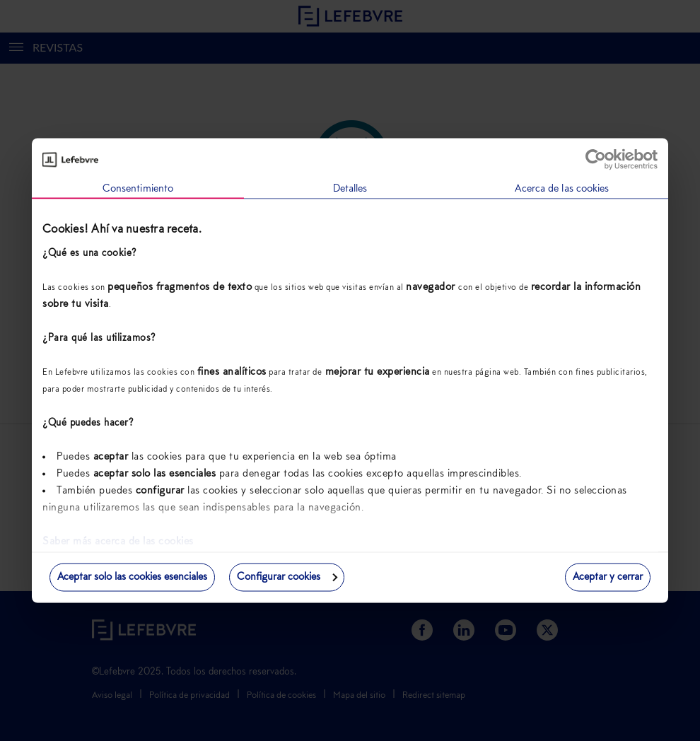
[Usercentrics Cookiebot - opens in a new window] (596, 160)
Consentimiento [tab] (138, 189)
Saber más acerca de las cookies (118, 541)
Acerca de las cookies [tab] (562, 189)
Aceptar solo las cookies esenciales (132, 577)
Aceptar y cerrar (608, 577)
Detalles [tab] (350, 189)
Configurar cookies (287, 577)
